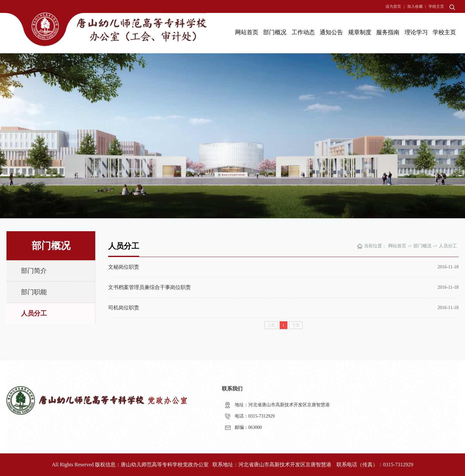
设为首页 (393, 6)
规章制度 (360, 32)
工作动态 (303, 32)
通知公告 (331, 32)
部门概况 (275, 32)
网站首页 (247, 32)
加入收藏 (415, 6)
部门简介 (34, 271)
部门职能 (34, 292)
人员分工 (34, 313)
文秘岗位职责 (124, 267)
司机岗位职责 (124, 308)
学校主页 (436, 6)
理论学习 (416, 32)
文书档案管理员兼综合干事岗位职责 (150, 287)
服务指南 (388, 32)
